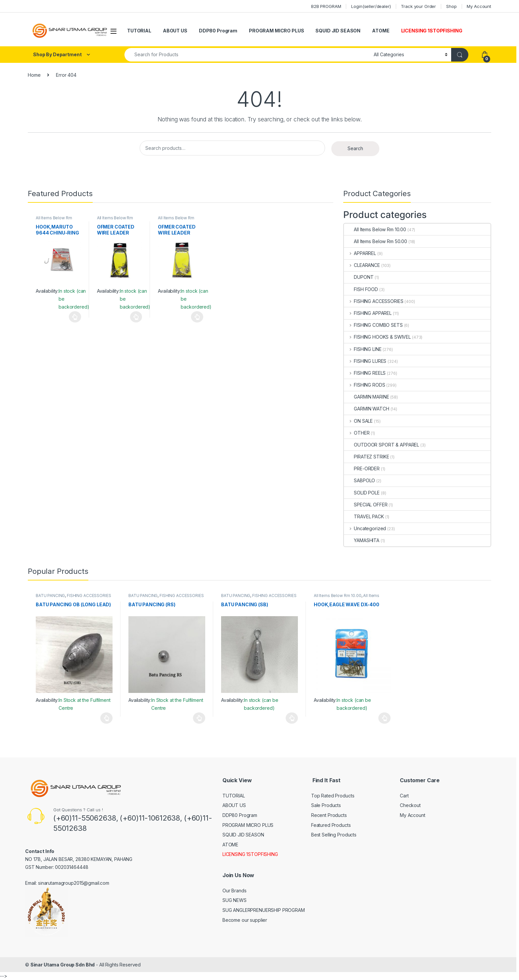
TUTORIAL (139, 31)
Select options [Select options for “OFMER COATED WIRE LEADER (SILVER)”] (197, 317)
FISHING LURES (365, 361)
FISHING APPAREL (368, 313)
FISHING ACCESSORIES (374, 301)
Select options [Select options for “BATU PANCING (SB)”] (292, 718)
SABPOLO (359, 480)
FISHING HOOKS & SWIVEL (377, 337)
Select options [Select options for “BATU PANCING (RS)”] (199, 718)
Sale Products (326, 805)
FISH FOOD (361, 289)
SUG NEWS (235, 900)
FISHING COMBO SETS (373, 325)
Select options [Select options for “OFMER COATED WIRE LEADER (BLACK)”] (136, 317)
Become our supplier (245, 920)
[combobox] (247, 55)
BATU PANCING (50, 596)
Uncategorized (365, 528)
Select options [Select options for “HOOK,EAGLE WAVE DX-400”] (384, 718)
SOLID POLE (362, 493)
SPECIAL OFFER (366, 505)
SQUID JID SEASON (338, 31)
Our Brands (235, 891)
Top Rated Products (333, 796)
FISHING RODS (364, 385)
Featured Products (331, 825)
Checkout (410, 805)
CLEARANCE (362, 265)
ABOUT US (175, 31)
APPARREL (360, 253)
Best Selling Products (334, 835)
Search (355, 148)
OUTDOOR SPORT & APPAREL (381, 445)
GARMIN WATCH (366, 409)
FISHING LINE (363, 349)
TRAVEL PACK (364, 516)
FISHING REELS (365, 373)
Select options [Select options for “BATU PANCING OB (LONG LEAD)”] (106, 718)
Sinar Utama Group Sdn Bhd (63, 965)
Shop (451, 6)
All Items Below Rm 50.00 (376, 241)
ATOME (381, 31)
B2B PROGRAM (326, 6)
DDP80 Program (218, 31)
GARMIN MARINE (366, 397)
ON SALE (358, 421)
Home (34, 75)
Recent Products (329, 815)
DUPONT (359, 277)
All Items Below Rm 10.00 (375, 229)
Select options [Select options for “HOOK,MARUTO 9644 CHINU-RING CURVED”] (75, 317)
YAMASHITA (362, 540)
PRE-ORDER (362, 469)
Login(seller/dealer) (371, 6)
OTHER (357, 433)
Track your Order (418, 6)
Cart (404, 796)
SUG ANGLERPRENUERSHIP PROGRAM (264, 910)
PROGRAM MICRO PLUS (276, 31)
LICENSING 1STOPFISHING (432, 31)
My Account (479, 6)
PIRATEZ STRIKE (366, 457)
